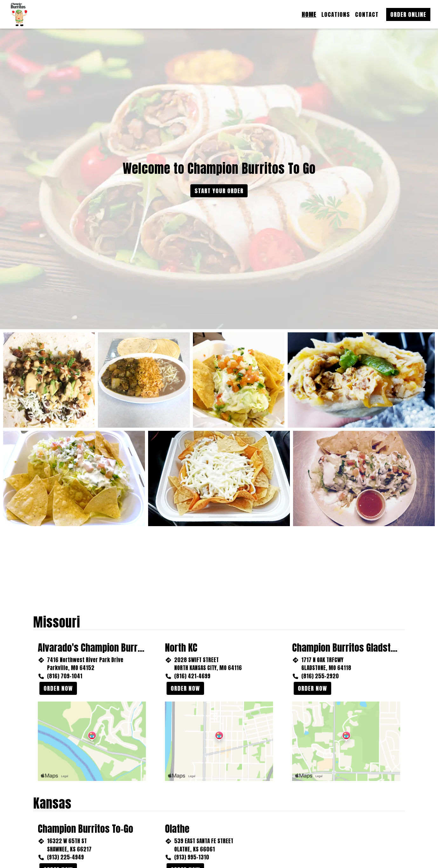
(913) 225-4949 (65, 857)
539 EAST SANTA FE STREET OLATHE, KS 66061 (204, 845)
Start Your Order (219, 191)
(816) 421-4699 (192, 676)
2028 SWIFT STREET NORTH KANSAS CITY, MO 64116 (208, 664)
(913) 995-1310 (192, 857)
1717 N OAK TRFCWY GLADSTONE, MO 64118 (326, 664)
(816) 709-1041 (65, 676)
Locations (336, 14)
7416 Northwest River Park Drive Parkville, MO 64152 (85, 664)
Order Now (58, 688)
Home (309, 14)
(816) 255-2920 (320, 676)
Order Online (408, 14)
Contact (367, 14)
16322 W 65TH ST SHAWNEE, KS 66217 (69, 845)
